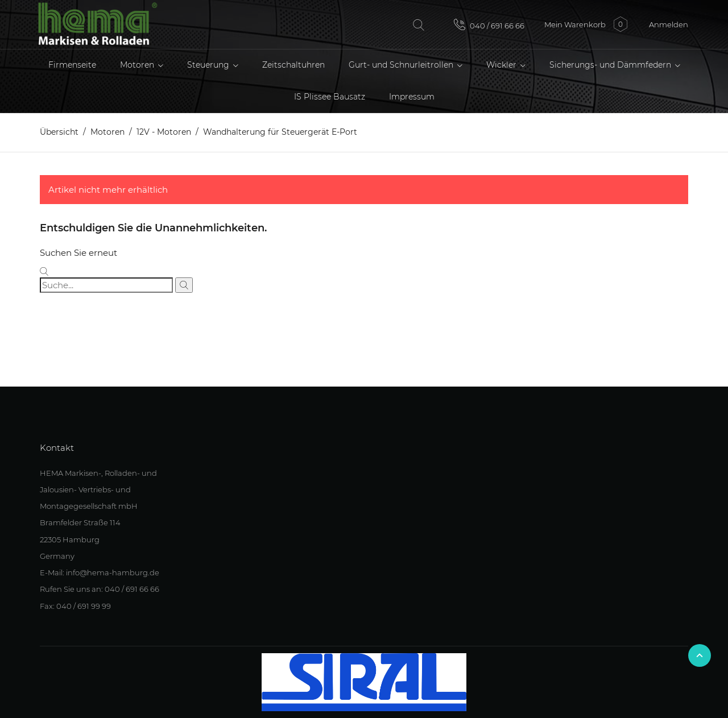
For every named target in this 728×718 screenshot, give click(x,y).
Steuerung (209, 65)
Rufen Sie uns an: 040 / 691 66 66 (100, 589)
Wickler (502, 65)
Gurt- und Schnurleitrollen (402, 65)
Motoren (138, 65)
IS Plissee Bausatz (330, 97)
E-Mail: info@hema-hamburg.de (100, 572)
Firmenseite (72, 65)
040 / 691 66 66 (489, 24)
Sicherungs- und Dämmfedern (611, 65)
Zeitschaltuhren (293, 65)
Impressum (412, 97)
